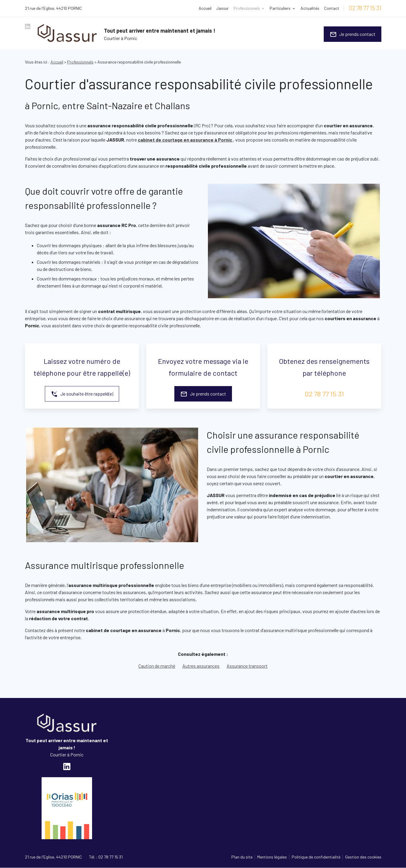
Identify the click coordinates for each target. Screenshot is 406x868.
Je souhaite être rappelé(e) (82, 394)
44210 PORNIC (53, 8)
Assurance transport (247, 666)
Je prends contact (353, 34)
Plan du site (242, 857)
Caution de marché (157, 666)
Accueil (205, 8)
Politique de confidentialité (316, 857)
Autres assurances (201, 666)
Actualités (310, 8)
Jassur (222, 8)
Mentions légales (272, 857)
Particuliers (280, 8)
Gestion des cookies (363, 857)
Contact (332, 8)
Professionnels (247, 8)
